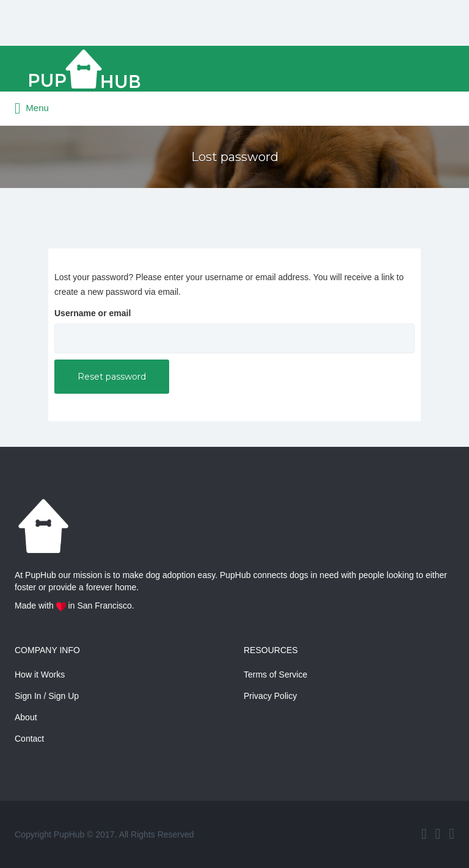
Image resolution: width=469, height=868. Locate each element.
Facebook (424, 834)
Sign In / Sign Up (47, 696)
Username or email (93, 313)
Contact (29, 739)
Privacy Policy (270, 696)
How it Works (40, 675)
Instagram (452, 834)
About (26, 717)
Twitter (438, 834)
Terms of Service (275, 675)
